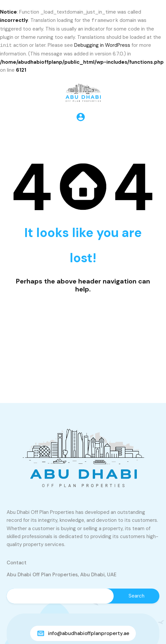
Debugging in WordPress (102, 45)
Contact (17, 562)
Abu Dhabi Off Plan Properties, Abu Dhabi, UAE (62, 574)
